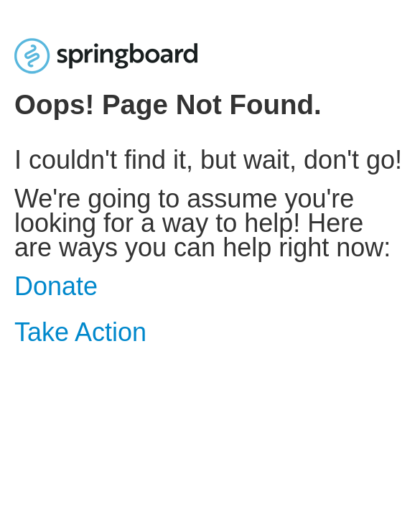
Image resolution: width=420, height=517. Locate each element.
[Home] (106, 55)
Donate (56, 286)
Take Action (80, 332)
